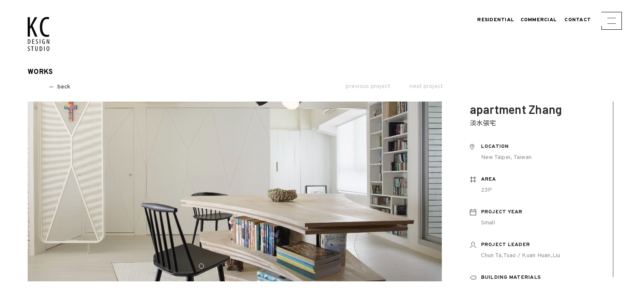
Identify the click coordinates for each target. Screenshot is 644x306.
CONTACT (578, 20)
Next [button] (429, 195)
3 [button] (235, 266)
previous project (368, 87)
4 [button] (252, 266)
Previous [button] (41, 195)
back (49, 87)
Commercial (539, 20)
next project (426, 87)
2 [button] (218, 266)
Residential (496, 20)
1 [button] (201, 266)
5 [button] (269, 266)
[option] (235, 191)
